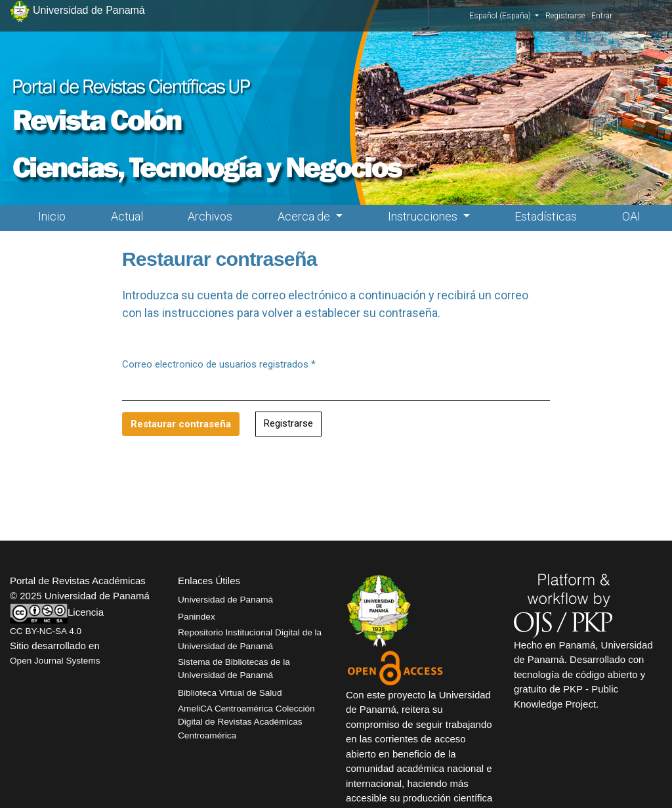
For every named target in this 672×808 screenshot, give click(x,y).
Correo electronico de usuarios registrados (219, 364)
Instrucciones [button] (424, 216)
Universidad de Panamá (225, 600)
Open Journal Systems (55, 661)
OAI (631, 216)
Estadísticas (546, 216)
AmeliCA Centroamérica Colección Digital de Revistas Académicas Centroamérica (246, 722)
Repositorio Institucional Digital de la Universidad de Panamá (250, 639)
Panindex (197, 617)
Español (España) (504, 15)
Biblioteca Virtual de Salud (230, 693)
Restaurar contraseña (181, 424)
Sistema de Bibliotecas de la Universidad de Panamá (234, 669)
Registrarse (565, 16)
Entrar (602, 16)
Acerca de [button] (305, 216)
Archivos (210, 216)
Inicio (52, 216)
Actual (127, 216)
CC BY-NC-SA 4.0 (46, 631)
